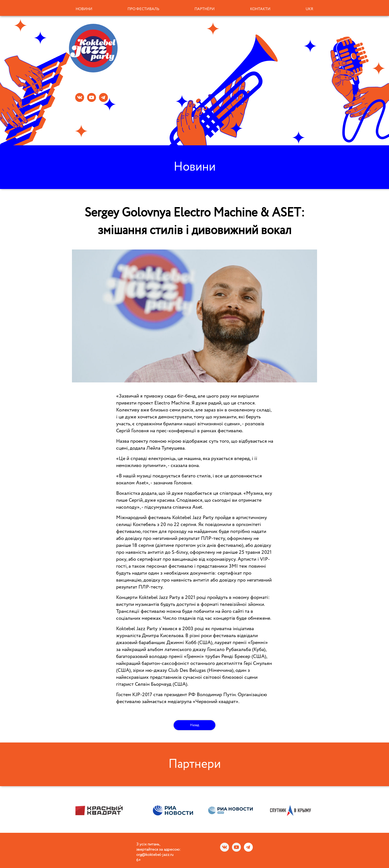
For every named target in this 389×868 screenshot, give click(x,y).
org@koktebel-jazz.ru (155, 855)
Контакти (260, 9)
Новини (84, 9)
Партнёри (205, 9)
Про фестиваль (143, 9)
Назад (195, 725)
